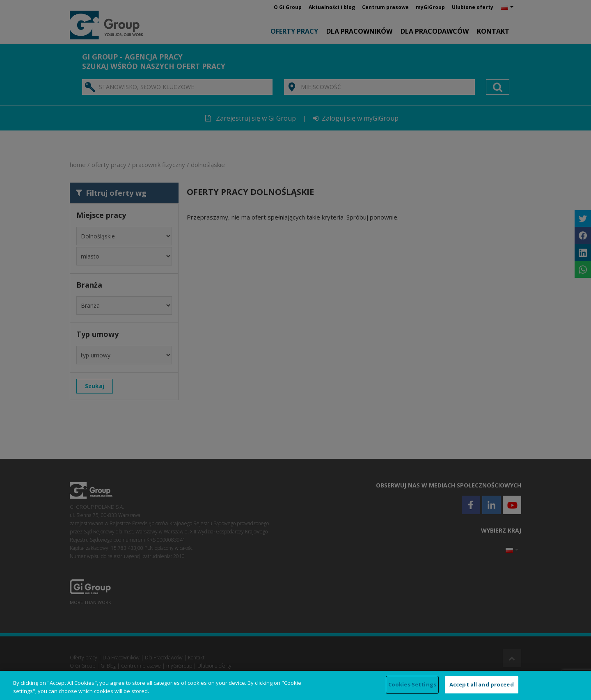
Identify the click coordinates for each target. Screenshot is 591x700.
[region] (295, 685)
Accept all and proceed (482, 684)
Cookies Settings (412, 684)
